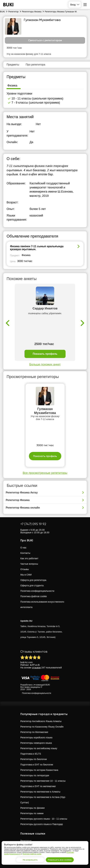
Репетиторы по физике (33, 808)
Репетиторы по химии (32, 813)
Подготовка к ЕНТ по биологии (37, 765)
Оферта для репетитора (33, 580)
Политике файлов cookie (32, 854)
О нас (23, 548)
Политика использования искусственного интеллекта (42, 604)
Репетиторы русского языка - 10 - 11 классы (44, 819)
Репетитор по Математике (34, 732)
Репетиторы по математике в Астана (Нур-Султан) (43, 800)
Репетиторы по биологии (34, 759)
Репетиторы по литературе (35, 775)
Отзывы (25, 569)
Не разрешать (30, 860)
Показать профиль (45, 354)
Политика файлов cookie (34, 596)
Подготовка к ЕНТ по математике (38, 786)
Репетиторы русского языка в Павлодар (42, 824)
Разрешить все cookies (60, 860)
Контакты (25, 553)
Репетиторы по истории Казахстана (39, 770)
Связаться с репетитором (45, 40)
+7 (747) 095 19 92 (33, 524)
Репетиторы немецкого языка (36, 743)
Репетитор (26, 841)
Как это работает (29, 558)
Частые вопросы (29, 564)
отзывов (36, 668)
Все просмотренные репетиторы (45, 473)
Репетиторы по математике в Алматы (40, 792)
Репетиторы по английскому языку (39, 748)
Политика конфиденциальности (37, 591)
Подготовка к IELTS (31, 754)
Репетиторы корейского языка (36, 738)
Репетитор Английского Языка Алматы (41, 721)
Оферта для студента (32, 586)
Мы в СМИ (26, 575)
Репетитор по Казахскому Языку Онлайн (42, 727)
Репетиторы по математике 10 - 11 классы (43, 781)
